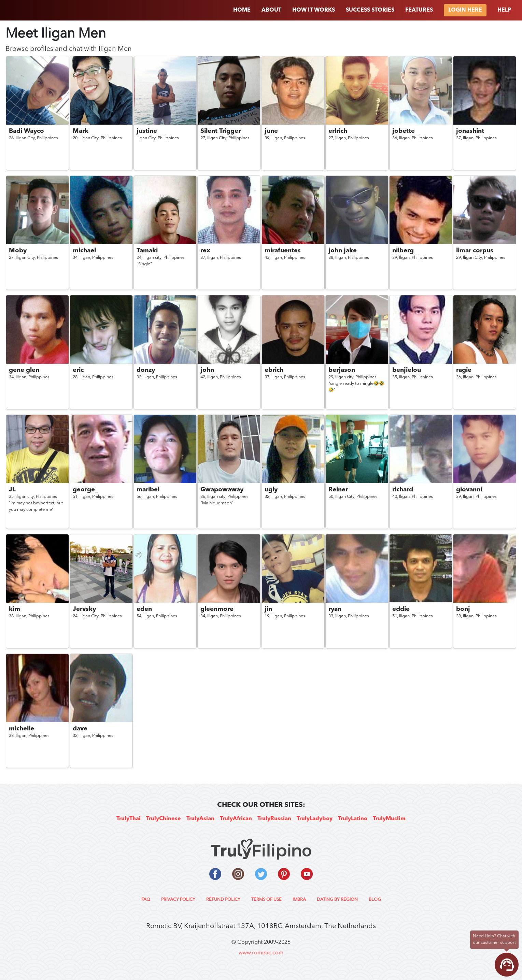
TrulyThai (129, 819)
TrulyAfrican (236, 819)
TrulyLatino (353, 819)
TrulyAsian (200, 819)
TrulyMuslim (389, 819)
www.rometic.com (261, 953)
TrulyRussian (274, 819)
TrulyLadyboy (315, 819)
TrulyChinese (164, 819)
